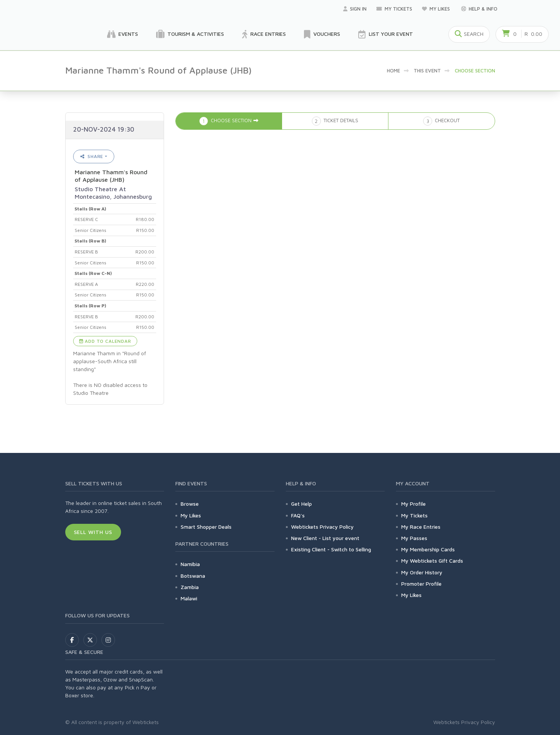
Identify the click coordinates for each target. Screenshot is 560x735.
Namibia (190, 564)
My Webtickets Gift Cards (432, 561)
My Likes (437, 9)
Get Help (301, 504)
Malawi (189, 598)
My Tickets (394, 9)
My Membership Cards (428, 549)
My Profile (413, 504)
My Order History (422, 572)
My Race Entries (421, 527)
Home (394, 71)
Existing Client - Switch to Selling (331, 549)
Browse (190, 504)
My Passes (414, 538)
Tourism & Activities (190, 34)
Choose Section (475, 71)
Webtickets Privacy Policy (322, 527)
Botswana (193, 576)
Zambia (190, 587)
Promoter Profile (421, 584)
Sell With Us (93, 532)
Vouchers (322, 34)
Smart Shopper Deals (206, 527)
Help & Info (479, 9)
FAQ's (298, 515)
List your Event (386, 34)
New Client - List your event (325, 538)
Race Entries (264, 34)
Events (123, 34)
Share (92, 156)
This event (427, 71)
